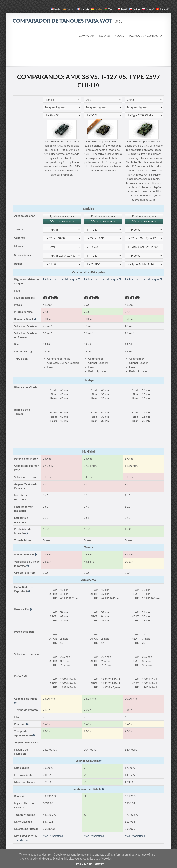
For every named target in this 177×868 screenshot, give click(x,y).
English (56, 9)
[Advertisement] (88, 52)
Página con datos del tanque (62, 279)
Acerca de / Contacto (145, 36)
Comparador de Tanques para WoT (68, 21)
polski (122, 9)
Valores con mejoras (62, 221)
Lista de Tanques (112, 36)
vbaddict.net (22, 840)
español (97, 9)
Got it (99, 864)
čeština (135, 9)
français (83, 9)
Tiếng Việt (163, 9)
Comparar (86, 36)
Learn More (83, 864)
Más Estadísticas (53, 836)
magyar (110, 9)
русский (148, 9)
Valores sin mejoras (62, 216)
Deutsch (69, 9)
